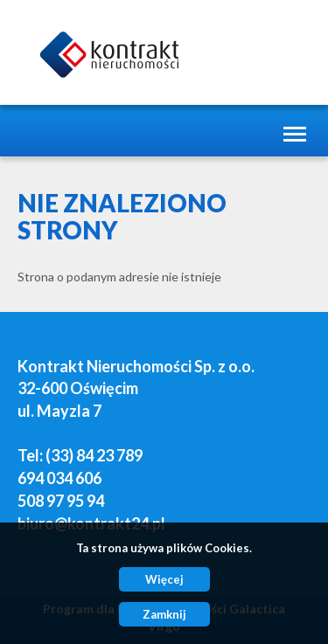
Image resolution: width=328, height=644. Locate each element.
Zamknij (164, 614)
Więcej (164, 579)
